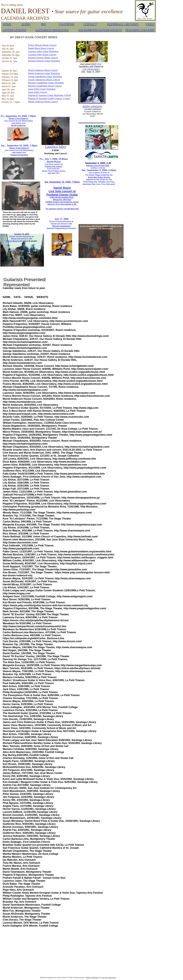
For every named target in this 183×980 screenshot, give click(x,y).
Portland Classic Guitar (62, 195)
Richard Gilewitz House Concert (43, 58)
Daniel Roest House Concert (41, 48)
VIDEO (150, 24)
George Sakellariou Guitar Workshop (45, 76)
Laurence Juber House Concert (42, 55)
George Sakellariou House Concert (44, 80)
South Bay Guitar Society (99, 177)
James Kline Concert (38, 92)
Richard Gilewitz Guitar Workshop (44, 61)
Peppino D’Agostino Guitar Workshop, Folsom (50, 95)
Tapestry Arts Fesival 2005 (98, 166)
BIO (43, 24)
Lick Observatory (91, 69)
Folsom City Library (54, 166)
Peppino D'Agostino (19, 155)
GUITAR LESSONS (14, 30)
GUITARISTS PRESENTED (52, 30)
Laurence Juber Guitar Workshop (43, 51)
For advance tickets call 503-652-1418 (62, 209)
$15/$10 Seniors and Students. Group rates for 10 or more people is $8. (62, 203)
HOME (7, 24)
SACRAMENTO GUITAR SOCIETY (100, 30)
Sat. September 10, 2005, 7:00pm (62, 182)
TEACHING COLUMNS (140, 30)
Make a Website (92, 978)
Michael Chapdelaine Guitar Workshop (46, 83)
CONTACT (90, 24)
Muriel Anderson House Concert (43, 70)
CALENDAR (66, 24)
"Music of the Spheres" (18, 119)
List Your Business (109, 978)
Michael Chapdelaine (61, 226)
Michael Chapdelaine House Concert (45, 86)
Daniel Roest (62, 188)
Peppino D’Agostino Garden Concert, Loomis (49, 98)
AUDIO (26, 24)
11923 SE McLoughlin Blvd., (62, 197)
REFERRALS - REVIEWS (123, 24)
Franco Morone (13, 241)
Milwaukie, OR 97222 (62, 200)
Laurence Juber (56, 147)
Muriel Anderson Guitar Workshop (44, 73)
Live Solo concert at (62, 191)
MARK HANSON (92, 107)
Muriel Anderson (18, 125)
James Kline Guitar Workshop (42, 89)
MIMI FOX (96, 64)
